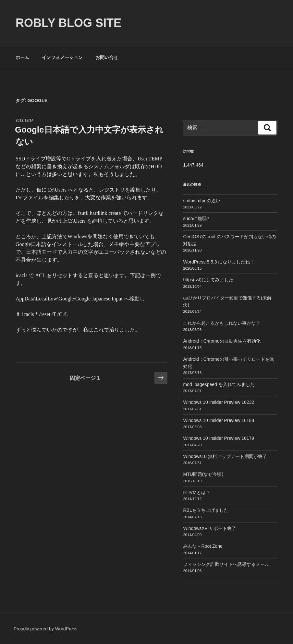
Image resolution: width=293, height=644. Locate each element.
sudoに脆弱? (196, 218)
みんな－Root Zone (203, 546)
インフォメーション (62, 57)
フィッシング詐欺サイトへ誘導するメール (226, 564)
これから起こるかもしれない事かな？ (222, 323)
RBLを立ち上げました (206, 510)
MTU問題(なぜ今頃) (203, 474)
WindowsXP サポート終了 (209, 528)
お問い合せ (107, 57)
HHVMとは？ (196, 492)
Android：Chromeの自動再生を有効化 (222, 341)
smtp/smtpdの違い (201, 201)
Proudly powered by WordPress (46, 629)
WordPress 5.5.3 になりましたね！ (219, 262)
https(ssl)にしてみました (208, 280)
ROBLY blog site (68, 23)
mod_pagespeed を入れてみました (219, 384)
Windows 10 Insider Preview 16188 (219, 420)
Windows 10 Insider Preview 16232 (219, 402)
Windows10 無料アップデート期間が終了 (225, 456)
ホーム (22, 57)
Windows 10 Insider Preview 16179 (219, 438)
